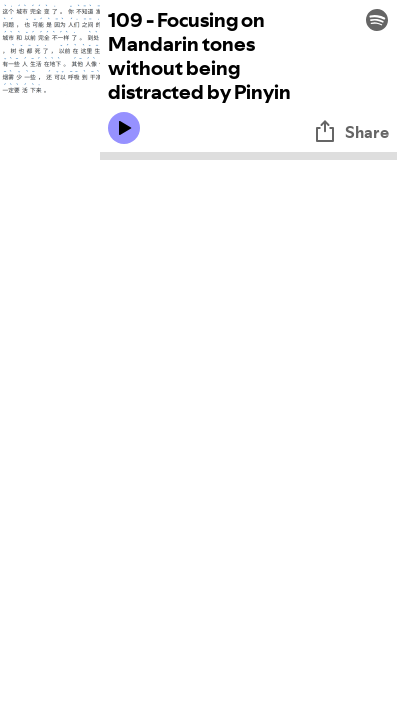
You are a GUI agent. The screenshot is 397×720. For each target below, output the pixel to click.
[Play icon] (124, 128)
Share (351, 132)
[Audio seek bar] (248, 156)
